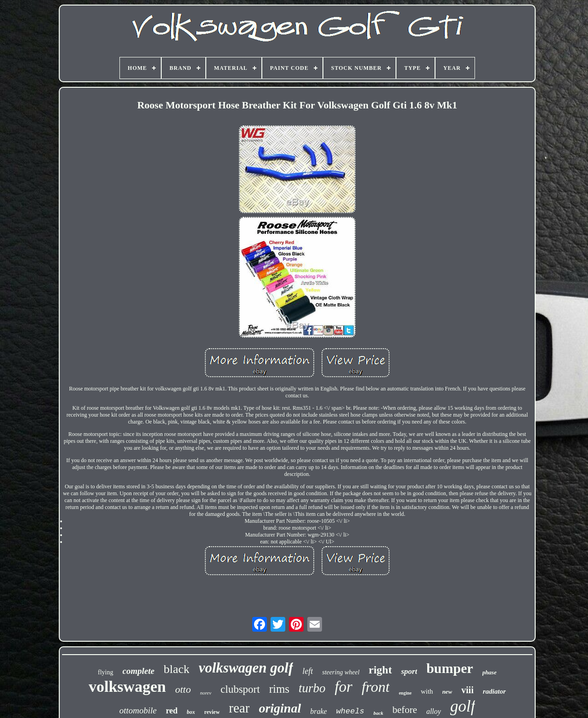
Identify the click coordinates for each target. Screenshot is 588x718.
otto (183, 689)
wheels (350, 711)
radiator (494, 691)
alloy (434, 711)
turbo (312, 688)
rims (279, 689)
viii (467, 690)
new (447, 692)
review (212, 712)
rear (239, 708)
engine (405, 693)
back (378, 713)
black (176, 669)
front (376, 687)
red (172, 711)
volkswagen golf (246, 668)
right (381, 670)
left (308, 671)
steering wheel (341, 672)
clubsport (240, 689)
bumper (450, 668)
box (191, 712)
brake (318, 711)
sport (409, 671)
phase (489, 672)
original (280, 708)
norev (206, 693)
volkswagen (127, 687)
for (344, 687)
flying (105, 672)
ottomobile (138, 710)
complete (139, 671)
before (405, 710)
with (427, 691)
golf (463, 706)
